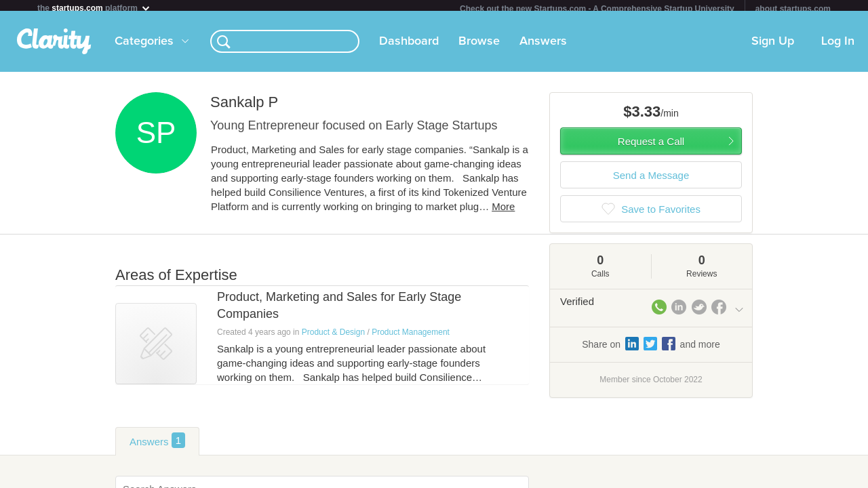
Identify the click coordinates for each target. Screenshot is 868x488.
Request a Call (651, 147)
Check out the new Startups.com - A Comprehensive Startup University (597, 9)
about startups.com (793, 9)
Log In (838, 47)
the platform (94, 8)
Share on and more (651, 349)
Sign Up (773, 47)
